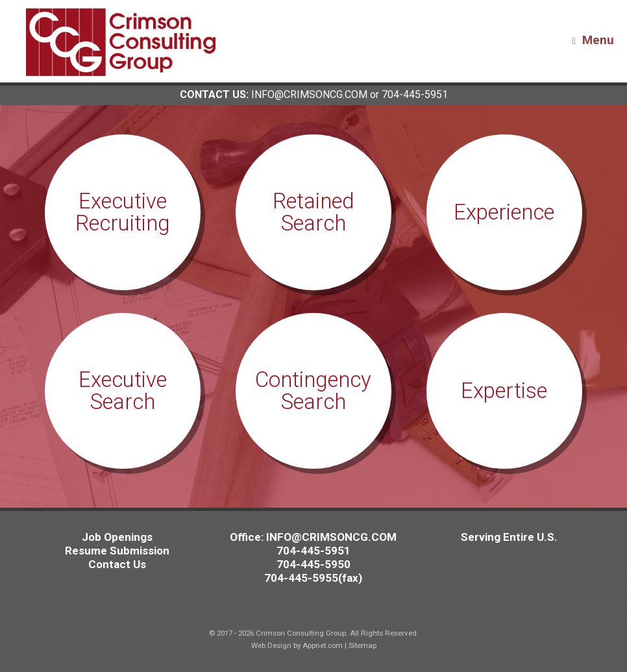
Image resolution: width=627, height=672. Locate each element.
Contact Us (117, 564)
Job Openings (117, 537)
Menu (593, 40)
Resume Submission (117, 551)
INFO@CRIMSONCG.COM (309, 94)
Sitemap (363, 645)
